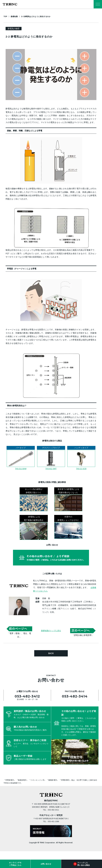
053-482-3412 (27, 696)
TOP (5, 17)
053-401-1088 (53, 822)
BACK (51, 653)
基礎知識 (14, 17)
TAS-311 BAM (21, 469)
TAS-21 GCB (81, 469)
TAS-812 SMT (51, 469)
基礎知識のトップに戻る (51, 631)
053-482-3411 (53, 810)
